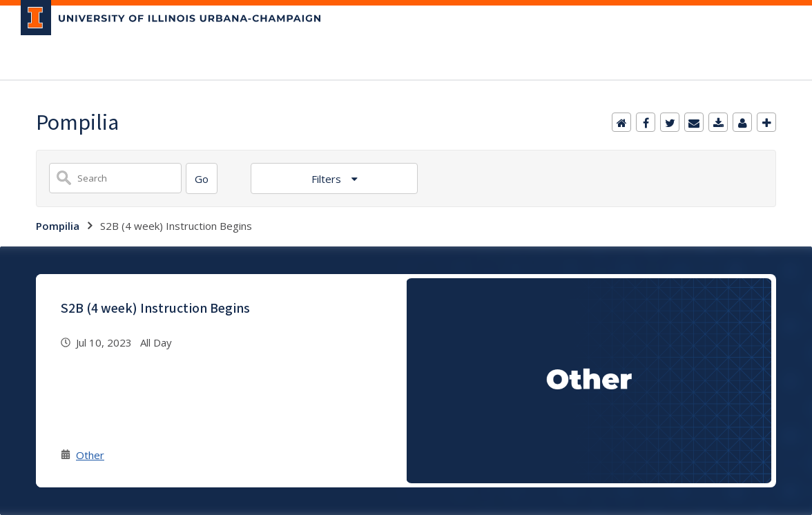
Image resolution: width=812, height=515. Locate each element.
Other (90, 455)
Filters (328, 179)
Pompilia (58, 226)
